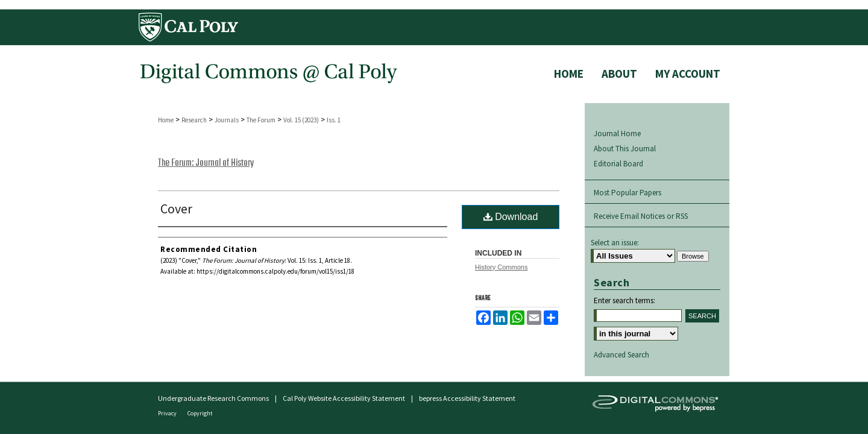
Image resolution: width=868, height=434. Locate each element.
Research (194, 120)
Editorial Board (618, 164)
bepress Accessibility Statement (467, 398)
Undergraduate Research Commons (213, 398)
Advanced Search (621, 355)
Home (166, 120)
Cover (176, 209)
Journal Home (617, 134)
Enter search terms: (624, 300)
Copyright (200, 413)
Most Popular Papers (627, 193)
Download (511, 217)
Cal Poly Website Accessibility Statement (344, 398)
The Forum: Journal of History (206, 163)
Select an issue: (615, 243)
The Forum (261, 120)
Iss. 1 (334, 120)
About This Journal (625, 149)
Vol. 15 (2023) (301, 120)
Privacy (168, 413)
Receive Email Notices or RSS (641, 216)
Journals (227, 120)
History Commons (501, 267)
